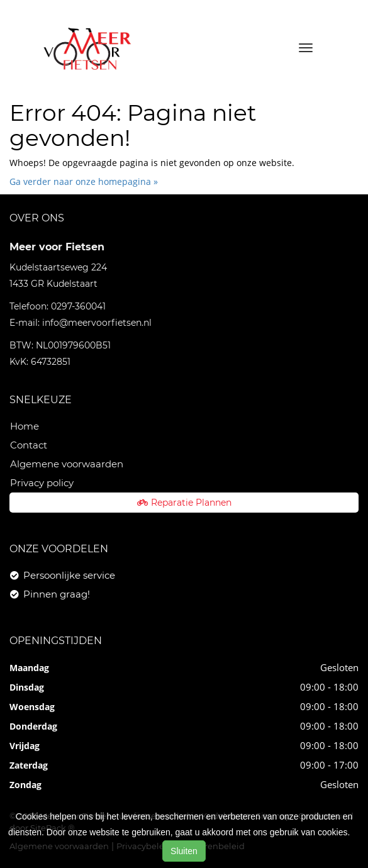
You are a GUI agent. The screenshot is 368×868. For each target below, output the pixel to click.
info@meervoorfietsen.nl (97, 323)
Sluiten (184, 851)
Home (25, 426)
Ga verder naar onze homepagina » (84, 181)
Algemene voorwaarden (67, 464)
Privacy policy (42, 483)
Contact (29, 445)
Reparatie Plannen (184, 503)
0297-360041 (78, 306)
